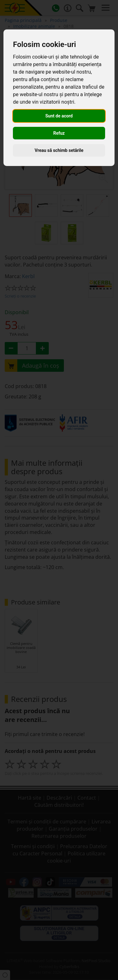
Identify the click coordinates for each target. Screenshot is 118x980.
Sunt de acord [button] (59, 116)
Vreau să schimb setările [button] (59, 150)
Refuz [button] (59, 133)
